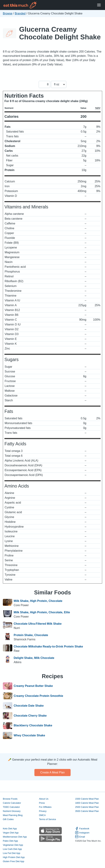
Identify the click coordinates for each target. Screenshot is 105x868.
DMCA (42, 815)
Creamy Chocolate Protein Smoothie (38, 696)
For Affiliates (45, 807)
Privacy (43, 811)
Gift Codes (8, 819)
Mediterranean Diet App (15, 837)
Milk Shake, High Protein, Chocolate (38, 601)
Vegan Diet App (11, 833)
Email (80, 837)
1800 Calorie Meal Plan (87, 803)
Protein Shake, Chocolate (31, 635)
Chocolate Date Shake (29, 706)
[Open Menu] (99, 5)
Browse (8, 13)
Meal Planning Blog (13, 815)
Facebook (82, 829)
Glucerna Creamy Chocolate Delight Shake (60, 33)
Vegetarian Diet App (13, 845)
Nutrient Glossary (12, 811)
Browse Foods (10, 799)
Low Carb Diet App (12, 849)
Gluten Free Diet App (14, 861)
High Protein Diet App (14, 857)
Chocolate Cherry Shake (30, 716)
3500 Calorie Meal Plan (87, 811)
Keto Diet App (10, 829)
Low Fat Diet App (11, 853)
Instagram (82, 833)
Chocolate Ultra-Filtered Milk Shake (38, 624)
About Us (44, 799)
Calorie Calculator (12, 803)
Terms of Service (48, 819)
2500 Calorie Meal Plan (87, 807)
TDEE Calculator (11, 807)
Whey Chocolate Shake (29, 735)
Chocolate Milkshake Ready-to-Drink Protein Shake (48, 647)
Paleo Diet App (10, 841)
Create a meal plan (52, 772)
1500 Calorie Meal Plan (87, 799)
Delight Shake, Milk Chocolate (34, 658)
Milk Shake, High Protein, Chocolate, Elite (42, 612)
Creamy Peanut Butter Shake (33, 686)
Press (42, 803)
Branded (20, 13)
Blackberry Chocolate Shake (33, 726)
